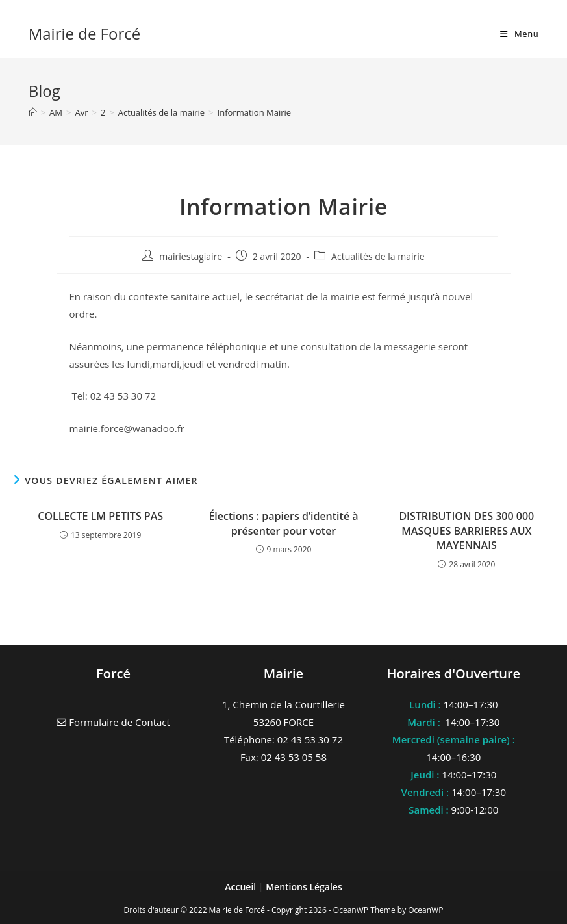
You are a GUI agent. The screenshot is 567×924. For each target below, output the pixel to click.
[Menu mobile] (519, 34)
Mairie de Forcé (85, 33)
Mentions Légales (304, 887)
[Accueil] (33, 112)
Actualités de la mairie (378, 256)
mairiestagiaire (191, 256)
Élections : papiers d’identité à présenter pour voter (283, 523)
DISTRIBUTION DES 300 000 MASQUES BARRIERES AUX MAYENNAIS (466, 531)
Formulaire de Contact (113, 722)
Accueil (242, 887)
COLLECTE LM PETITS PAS (100, 516)
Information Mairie (255, 112)
